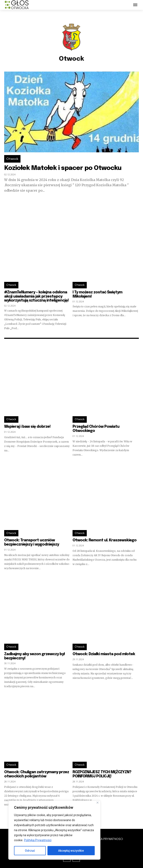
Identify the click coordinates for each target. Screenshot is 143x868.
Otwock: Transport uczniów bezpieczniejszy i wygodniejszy (32, 542)
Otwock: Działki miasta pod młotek (104, 654)
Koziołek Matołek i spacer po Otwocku (63, 168)
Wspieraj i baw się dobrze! (27, 427)
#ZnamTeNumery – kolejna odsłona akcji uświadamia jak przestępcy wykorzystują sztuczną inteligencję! (36, 297)
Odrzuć (30, 851)
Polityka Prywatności (38, 840)
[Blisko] (98, 803)
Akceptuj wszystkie (71, 851)
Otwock (12, 159)
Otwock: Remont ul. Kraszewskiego (105, 540)
